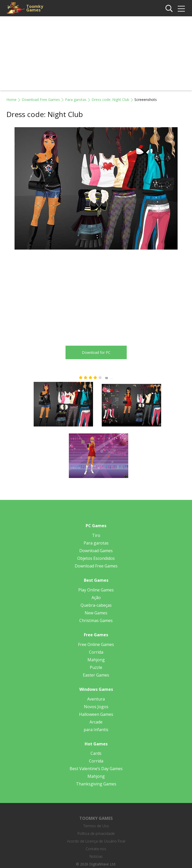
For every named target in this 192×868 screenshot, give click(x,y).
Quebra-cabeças (96, 605)
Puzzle (96, 667)
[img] (181, 9)
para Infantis (96, 730)
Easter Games (96, 675)
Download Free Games (41, 100)
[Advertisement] (96, 55)
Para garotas (76, 100)
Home (11, 100)
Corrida (96, 652)
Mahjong (96, 660)
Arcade (96, 722)
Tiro (96, 535)
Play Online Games (96, 590)
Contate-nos (96, 849)
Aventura (96, 699)
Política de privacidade (96, 833)
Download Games (96, 551)
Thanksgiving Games (96, 784)
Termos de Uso (96, 826)
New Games (96, 613)
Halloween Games (96, 714)
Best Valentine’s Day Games (96, 769)
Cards (96, 753)
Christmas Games (96, 620)
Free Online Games (96, 644)
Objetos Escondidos (96, 558)
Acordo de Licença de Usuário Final (96, 841)
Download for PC (96, 352)
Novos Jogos (96, 707)
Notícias (96, 856)
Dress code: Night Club (110, 100)
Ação (96, 598)
